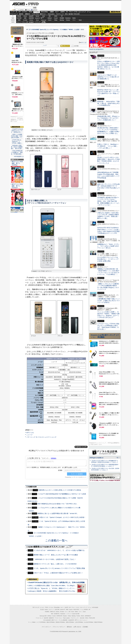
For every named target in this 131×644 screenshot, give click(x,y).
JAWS (19, 20)
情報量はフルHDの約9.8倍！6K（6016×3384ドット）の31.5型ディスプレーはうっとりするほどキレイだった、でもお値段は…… (108, 272)
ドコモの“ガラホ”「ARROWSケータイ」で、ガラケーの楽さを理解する (59, 550)
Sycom (37, 16)
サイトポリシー (47, 627)
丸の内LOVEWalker (89, 622)
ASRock (50, 18)
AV (67, 12)
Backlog (62, 20)
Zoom (80, 20)
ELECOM (19, 18)
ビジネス (25, 12)
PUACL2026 (77, 14)
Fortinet (68, 20)
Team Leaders (66, 618)
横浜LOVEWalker (51, 622)
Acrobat (25, 20)
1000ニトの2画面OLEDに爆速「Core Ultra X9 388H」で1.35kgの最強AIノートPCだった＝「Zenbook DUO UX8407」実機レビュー (75, 585)
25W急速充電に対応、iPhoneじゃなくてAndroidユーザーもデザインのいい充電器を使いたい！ (108, 118)
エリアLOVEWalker (41, 622)
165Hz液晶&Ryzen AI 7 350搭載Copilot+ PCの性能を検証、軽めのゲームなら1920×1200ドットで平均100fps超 (108, 175)
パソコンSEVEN (44, 16)
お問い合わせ (77, 627)
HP (62, 16)
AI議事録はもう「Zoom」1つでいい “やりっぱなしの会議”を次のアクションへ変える (108, 246)
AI (16, 12)
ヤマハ (74, 20)
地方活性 (71, 14)
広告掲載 (85, 627)
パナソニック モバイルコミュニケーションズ (41, 437)
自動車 (52, 12)
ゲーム (89, 12)
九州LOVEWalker (79, 622)
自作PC (63, 12)
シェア (45, 45)
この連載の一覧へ (56, 540)
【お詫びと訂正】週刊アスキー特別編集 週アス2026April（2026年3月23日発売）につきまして (105, 461)
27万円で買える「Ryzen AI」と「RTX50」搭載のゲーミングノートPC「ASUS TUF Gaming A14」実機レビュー (68, 588)
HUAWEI (62, 18)
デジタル (32, 4)
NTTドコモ (30, 433)
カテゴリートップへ (81, 447)
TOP (34, 607)
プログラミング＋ (75, 618)
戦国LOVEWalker (98, 622)
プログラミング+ (60, 14)
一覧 (58, 46)
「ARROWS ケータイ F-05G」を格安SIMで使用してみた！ (55, 559)
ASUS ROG (31, 18)
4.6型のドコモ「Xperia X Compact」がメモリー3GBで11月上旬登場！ (62, 517)
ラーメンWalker (32, 622)
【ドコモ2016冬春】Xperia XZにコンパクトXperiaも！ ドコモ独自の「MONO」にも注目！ (54, 30)
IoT (20, 12)
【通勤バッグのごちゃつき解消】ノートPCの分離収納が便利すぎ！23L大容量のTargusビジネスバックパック (108, 287)
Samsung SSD (43, 616)
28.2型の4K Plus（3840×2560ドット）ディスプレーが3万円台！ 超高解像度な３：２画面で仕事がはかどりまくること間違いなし (108, 131)
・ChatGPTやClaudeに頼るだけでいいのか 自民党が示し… (17, 131)
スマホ (75, 12)
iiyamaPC (31, 16)
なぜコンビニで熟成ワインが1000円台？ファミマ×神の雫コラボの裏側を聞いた (108, 77)
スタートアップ (82, 12)
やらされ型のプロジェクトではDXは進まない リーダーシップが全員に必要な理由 (108, 259)
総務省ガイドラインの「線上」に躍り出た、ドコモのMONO (55, 564)
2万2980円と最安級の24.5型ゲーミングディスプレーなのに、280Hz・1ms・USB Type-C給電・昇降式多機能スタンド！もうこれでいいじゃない (108, 201)
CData (56, 20)
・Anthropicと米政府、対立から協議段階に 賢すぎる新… (17, 147)
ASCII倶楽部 (116, 12)
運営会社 (69, 627)
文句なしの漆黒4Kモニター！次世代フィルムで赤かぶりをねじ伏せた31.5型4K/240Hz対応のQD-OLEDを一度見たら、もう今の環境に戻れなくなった (108, 65)
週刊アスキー (43, 14)
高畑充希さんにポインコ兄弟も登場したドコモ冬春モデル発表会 (60, 490)
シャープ (29, 435)
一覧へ (118, 458)
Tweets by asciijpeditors (96, 49)
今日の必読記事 (47, 620)
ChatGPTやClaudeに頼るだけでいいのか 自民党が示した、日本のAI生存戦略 (56, 582)
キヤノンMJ (25, 22)
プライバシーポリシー (59, 627)
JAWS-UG (52, 612)
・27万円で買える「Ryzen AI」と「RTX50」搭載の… (17, 142)
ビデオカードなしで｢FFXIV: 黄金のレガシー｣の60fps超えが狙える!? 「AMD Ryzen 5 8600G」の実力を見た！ (108, 326)
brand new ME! (76, 614)
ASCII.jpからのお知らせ (97, 458)
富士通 (19, 16)
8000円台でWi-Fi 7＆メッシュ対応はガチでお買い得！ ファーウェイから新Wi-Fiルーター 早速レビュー (109, 93)
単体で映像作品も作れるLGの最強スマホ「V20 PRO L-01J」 (58, 504)
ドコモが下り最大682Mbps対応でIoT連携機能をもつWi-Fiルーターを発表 (62, 494)
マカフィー (19, 22)
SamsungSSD (42, 18)
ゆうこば (84, 42)
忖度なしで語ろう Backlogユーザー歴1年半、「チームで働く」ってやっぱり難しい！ (108, 146)
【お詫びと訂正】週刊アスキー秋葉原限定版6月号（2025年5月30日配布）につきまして (105, 465)
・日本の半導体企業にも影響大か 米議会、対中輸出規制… (17, 152)
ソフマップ (37, 22)
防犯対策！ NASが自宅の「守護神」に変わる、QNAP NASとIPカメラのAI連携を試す (108, 103)
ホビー (57, 12)
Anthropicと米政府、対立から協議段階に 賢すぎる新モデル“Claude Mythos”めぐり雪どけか (61, 591)
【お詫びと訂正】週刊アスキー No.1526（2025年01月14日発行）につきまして (105, 469)
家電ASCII (28, 14)
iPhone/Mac (44, 12)
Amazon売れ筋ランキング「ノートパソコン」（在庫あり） (17, 31)
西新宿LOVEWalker (60, 622)
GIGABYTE (37, 18)
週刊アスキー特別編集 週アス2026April (17, 186)
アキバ (71, 12)
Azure (37, 20)
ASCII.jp (18, 4)
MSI (50, 16)
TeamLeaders (51, 14)
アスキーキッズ (14, 14)
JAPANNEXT (31, 22)
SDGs (66, 14)
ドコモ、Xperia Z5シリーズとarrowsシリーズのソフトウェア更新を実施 (59, 568)
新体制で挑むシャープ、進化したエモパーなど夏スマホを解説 (56, 555)
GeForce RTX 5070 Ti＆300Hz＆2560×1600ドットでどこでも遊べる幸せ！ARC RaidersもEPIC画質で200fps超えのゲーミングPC (108, 230)
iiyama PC (63, 610)
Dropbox (50, 20)
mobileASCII (71, 620)
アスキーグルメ (35, 14)
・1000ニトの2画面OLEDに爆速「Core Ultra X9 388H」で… (17, 136)
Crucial (56, 18)
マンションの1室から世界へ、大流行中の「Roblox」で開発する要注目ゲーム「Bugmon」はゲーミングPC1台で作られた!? (108, 315)
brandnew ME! (44, 22)
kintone (31, 20)
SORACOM (59, 616)
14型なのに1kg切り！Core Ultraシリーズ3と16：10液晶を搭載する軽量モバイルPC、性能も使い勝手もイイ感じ (108, 216)
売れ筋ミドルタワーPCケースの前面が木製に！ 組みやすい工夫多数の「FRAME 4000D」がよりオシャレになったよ (109, 160)
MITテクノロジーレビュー (81, 620)
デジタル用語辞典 (63, 620)
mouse (25, 16)
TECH (31, 12)
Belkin (74, 18)
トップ (12, 12)
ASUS (56, 16)
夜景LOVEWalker (70, 622)
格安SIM (21, 14)
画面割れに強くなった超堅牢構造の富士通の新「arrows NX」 (58, 513)
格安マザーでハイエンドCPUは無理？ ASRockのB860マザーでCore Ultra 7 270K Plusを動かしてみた (109, 187)
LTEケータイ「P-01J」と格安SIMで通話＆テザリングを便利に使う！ (58, 573)
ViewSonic (68, 18)
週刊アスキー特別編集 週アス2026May (17, 163)
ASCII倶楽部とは (19, 157)
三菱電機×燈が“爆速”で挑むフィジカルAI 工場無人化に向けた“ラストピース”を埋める (109, 301)
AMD (25, 18)
